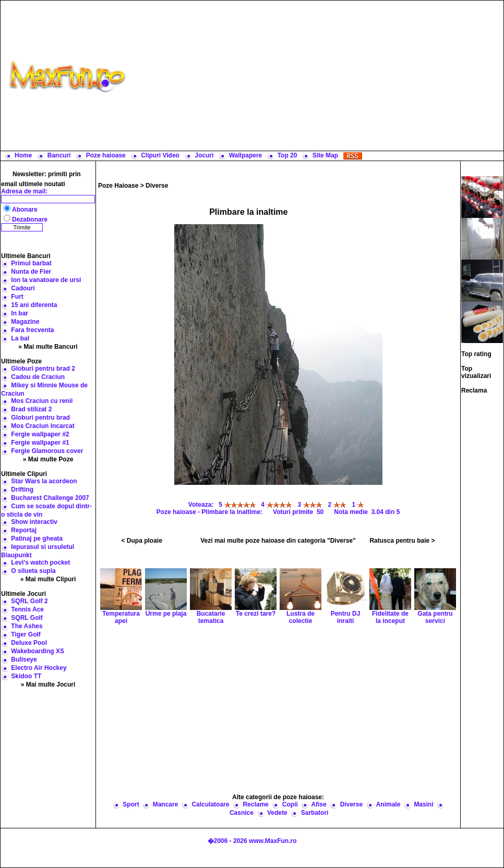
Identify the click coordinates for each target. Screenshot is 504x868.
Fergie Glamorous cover (47, 451)
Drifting (22, 490)
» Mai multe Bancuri (48, 347)
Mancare (166, 804)
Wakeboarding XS (38, 651)
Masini (423, 804)
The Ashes (27, 626)
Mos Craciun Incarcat (43, 426)
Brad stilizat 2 (31, 409)
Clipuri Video (160, 155)
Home (23, 155)
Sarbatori (315, 813)
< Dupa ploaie (142, 541)
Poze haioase (106, 155)
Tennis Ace (27, 609)
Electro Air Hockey (39, 668)
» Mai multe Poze (48, 459)
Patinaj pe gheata (37, 539)
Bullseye (24, 659)
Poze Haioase (118, 186)
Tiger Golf (26, 634)
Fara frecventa (32, 330)
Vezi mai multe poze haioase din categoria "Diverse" (278, 541)
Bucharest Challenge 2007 (50, 498)
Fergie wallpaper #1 (40, 443)
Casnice (242, 813)
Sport (131, 804)
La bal (20, 338)
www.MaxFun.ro (273, 841)
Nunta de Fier (31, 272)
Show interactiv (34, 522)
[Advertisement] (317, 76)
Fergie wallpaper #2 (40, 434)
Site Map (325, 155)
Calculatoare (210, 804)
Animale (388, 804)
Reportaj (24, 530)
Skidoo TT (26, 676)
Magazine (25, 322)
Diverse (157, 186)
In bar (20, 313)
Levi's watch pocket (40, 563)
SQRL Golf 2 (29, 601)
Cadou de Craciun (38, 377)
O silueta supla (33, 571)
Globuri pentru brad (40, 418)
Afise (319, 804)
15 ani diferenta (34, 305)
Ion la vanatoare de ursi (46, 280)
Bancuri (59, 155)
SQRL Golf (27, 618)
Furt (17, 297)
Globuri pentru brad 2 (43, 369)
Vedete (277, 813)
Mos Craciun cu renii (42, 401)
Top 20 (287, 155)
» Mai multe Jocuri (48, 684)
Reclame (255, 804)
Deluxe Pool (29, 643)
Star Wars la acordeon (44, 481)
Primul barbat (31, 263)
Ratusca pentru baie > (402, 541)
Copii (290, 804)
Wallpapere (246, 155)
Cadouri (23, 288)
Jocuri (204, 155)
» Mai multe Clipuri (48, 579)
